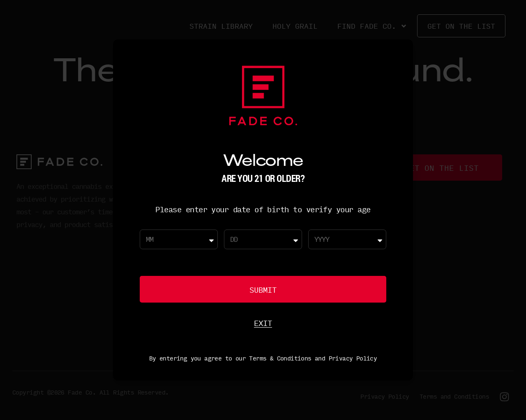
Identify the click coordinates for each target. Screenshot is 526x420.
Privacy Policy (353, 358)
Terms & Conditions (280, 358)
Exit (263, 323)
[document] (263, 210)
